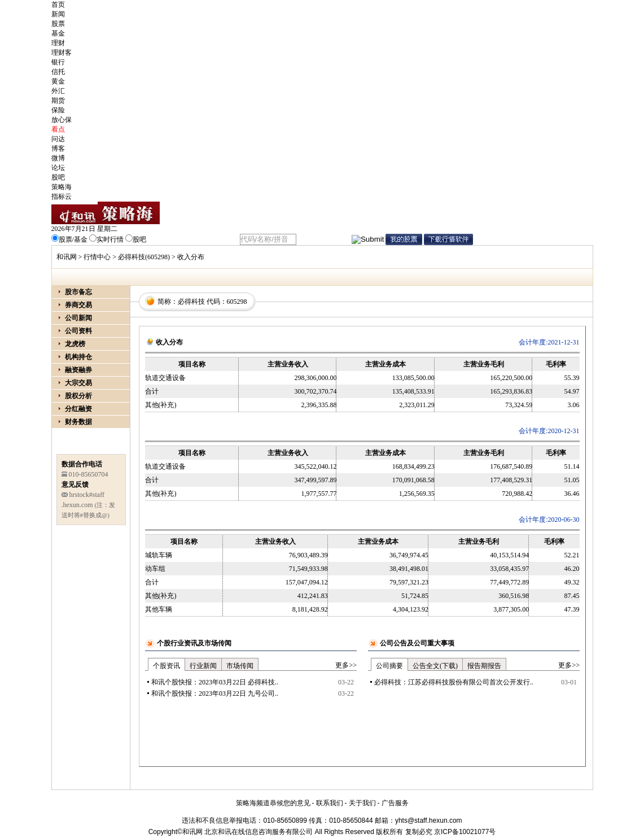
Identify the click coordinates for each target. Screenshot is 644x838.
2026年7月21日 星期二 (84, 229)
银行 (58, 62)
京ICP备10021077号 (465, 832)
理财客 (62, 53)
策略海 (62, 187)
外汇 (58, 91)
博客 (58, 149)
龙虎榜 (75, 344)
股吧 (58, 177)
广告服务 (395, 803)
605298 (237, 302)
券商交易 (78, 305)
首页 (58, 5)
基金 (58, 33)
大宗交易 (78, 383)
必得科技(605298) (144, 257)
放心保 (62, 120)
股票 (58, 24)
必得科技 (191, 302)
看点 (58, 129)
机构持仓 (78, 357)
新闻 (58, 14)
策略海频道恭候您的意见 (273, 803)
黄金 (58, 81)
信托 (58, 72)
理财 (58, 43)
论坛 (58, 168)
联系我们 (330, 803)
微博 (58, 158)
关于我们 (362, 803)
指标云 (62, 197)
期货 (58, 101)
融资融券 (78, 370)
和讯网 (67, 257)
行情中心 (97, 257)
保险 (58, 110)
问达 (58, 139)
